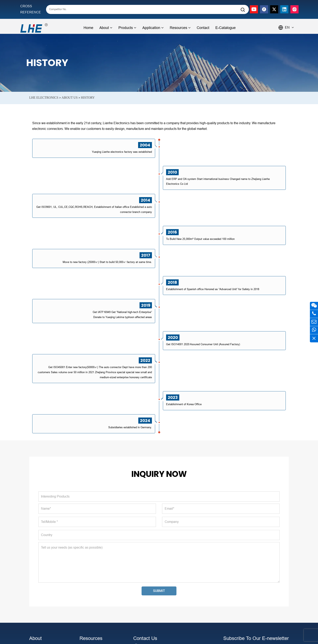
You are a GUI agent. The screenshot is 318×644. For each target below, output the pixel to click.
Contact (203, 28)
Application (153, 28)
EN (289, 27)
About (106, 28)
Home (88, 28)
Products (127, 28)
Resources (180, 28)
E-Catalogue (226, 28)
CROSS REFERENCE (31, 9)
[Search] (243, 10)
